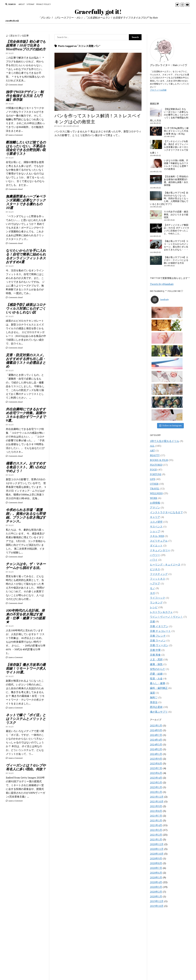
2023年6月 (156, 696)
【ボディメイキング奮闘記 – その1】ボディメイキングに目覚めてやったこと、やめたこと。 (177, 229)
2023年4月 (156, 701)
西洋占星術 (156, 630)
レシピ (154, 530)
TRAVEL (62, 27)
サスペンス (156, 450)
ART (152, 374)
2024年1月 (156, 677)
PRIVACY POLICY (43, 4)
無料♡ (154, 621)
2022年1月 (156, 715)
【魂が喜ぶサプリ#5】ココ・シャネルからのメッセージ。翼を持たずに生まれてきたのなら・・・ (176, 245)
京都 (152, 545)
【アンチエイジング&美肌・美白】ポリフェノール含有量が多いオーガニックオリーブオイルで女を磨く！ (169, 147)
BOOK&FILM (142, 27)
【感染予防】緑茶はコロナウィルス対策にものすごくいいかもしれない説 (26, 308)
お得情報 (155, 426)
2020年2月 (156, 815)
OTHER (154, 407)
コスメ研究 (156, 445)
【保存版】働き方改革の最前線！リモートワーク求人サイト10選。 (26, 668)
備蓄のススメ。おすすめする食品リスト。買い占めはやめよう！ (26, 467)
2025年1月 (156, 649)
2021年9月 (156, 729)
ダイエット (156, 469)
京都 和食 (155, 578)
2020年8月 (156, 786)
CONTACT (98, 963)
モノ (152, 511)
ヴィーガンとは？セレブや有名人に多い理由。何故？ (26, 767)
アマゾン (155, 431)
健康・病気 (156, 587)
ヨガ (152, 516)
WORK (125, 27)
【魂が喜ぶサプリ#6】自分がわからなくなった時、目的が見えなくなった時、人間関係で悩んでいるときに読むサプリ (169, 198)
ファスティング (159, 497)
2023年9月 (156, 682)
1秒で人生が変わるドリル (165, 364)
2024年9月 (156, 653)
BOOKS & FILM (159, 383)
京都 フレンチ (158, 559)
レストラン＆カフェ (161, 535)
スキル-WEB (157, 459)
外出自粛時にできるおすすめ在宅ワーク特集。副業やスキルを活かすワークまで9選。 (26, 415)
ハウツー (155, 478)
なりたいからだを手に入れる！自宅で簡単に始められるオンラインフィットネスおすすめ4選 (26, 256)
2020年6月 (156, 796)
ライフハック (158, 521)
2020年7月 (156, 791)
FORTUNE (111, 27)
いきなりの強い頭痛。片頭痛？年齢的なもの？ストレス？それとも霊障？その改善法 (176, 165)
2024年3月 (156, 668)
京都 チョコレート (160, 554)
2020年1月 (156, 819)
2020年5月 (156, 800)
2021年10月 (157, 725)
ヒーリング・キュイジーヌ (165, 488)
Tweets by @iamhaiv (162, 284)
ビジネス (155, 492)
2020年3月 (156, 810)
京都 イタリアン (159, 549)
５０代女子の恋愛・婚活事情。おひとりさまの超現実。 (176, 214)
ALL (152, 369)
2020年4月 (156, 805)
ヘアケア (155, 507)
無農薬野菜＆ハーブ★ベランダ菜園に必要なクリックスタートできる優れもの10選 (26, 202)
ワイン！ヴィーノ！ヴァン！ (166, 540)
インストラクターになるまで (166, 435)
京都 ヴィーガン (159, 568)
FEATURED (156, 388)
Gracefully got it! (98, 12)
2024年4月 (156, 663)
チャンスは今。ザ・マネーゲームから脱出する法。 (26, 566)
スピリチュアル (159, 464)
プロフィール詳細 (158, 90)
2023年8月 (156, 687)
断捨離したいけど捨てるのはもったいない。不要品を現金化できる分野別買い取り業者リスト (26, 148)
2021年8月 (156, 734)
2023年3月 (156, 706)
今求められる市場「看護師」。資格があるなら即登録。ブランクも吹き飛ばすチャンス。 (26, 515)
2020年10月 (157, 777)
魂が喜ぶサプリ (159, 635)
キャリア (155, 440)
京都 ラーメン (158, 564)
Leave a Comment (14, 135)
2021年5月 (156, 744)
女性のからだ (158, 592)
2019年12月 (157, 824)
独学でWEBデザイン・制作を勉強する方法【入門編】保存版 (25, 96)
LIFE (158, 27)
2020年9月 (156, 781)
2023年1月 (156, 710)
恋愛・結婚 (156, 597)
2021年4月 (156, 748)
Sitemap (30, 4)
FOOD (49, 27)
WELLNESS (78, 27)
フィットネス (158, 502)
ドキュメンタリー (160, 473)
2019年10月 (157, 829)
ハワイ (154, 483)
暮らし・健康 (158, 606)
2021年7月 (156, 739)
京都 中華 (155, 573)
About (22, 4)
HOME (38, 27)
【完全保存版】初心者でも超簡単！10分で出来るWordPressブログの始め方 (26, 45)
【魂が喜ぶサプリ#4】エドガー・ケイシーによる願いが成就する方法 (176, 260)
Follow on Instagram (170, 349)
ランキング (156, 526)
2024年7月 (156, 658)
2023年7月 (156, 691)
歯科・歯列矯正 (159, 611)
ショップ (155, 454)
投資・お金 (156, 602)
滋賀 (152, 616)
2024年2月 (156, 672)
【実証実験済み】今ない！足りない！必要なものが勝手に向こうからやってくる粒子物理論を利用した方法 (169, 115)
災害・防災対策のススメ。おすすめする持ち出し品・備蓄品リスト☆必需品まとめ (26, 361)
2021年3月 (156, 753)
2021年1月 (156, 763)
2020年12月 (157, 767)
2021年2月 (156, 758)
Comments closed (14, 85)
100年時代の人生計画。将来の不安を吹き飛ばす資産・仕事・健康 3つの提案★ (26, 616)
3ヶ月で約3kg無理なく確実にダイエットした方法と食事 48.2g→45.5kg (176, 131)
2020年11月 (157, 772)
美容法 (154, 625)
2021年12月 (157, 720)
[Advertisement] (26, 857)
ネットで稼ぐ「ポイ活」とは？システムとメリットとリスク (26, 719)
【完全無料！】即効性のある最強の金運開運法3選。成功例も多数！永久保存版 (176, 181)
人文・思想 (156, 583)
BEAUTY (95, 27)
